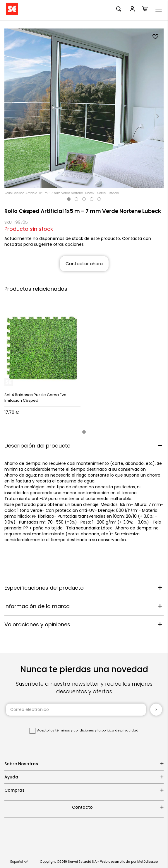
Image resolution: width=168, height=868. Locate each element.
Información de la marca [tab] (37, 606)
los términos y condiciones (72, 730)
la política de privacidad (118, 730)
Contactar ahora (84, 264)
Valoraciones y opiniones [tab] (37, 624)
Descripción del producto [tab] (37, 446)
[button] (19, 862)
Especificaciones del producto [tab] (44, 588)
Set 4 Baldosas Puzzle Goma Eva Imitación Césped (35, 398)
